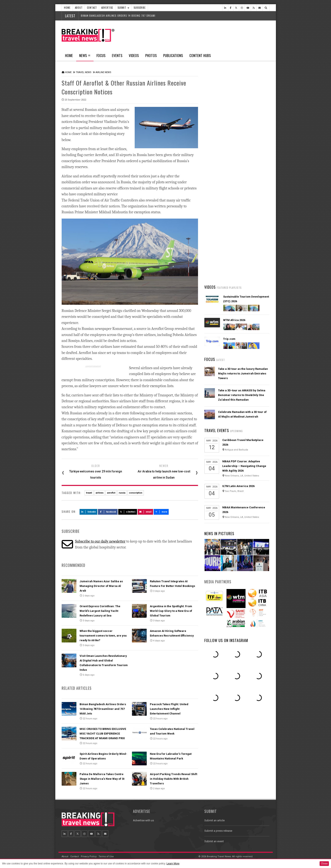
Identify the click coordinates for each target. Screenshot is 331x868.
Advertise (107, 8)
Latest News (220, 159)
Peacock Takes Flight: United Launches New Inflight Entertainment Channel (169, 709)
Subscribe (140, 8)
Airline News (103, 72)
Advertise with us (143, 820)
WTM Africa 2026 (234, 320)
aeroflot (111, 493)
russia (122, 493)
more (161, 512)
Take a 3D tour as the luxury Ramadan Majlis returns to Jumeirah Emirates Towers (243, 373)
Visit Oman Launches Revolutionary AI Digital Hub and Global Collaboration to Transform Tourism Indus (243, 245)
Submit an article (214, 820)
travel (89, 493)
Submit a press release (218, 831)
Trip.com (229, 339)
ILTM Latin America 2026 (238, 486)
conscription (136, 493)
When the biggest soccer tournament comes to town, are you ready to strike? (103, 636)
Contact (92, 8)
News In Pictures (219, 533)
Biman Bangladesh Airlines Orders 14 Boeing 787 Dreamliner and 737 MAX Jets (103, 709)
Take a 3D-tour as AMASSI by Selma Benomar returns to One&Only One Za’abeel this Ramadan (242, 395)
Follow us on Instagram (226, 640)
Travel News (84, 72)
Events (117, 55)
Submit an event (214, 841)
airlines (100, 493)
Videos (134, 55)
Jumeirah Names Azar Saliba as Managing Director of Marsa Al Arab (101, 586)
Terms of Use (106, 856)
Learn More (173, 864)
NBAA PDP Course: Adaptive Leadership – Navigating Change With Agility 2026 (244, 466)
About (79, 8)
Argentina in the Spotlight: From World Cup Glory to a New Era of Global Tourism (171, 611)
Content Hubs (200, 55)
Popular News (253, 159)
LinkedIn (89, 512)
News (85, 57)
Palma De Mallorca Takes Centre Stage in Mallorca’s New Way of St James (102, 779)
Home (67, 8)
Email (145, 512)
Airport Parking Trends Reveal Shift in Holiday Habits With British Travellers (174, 779)
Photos (151, 55)
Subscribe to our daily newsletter (100, 541)
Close (324, 864)
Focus (101, 55)
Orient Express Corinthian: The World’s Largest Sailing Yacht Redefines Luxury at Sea (100, 611)
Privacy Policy (89, 856)
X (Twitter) (128, 512)
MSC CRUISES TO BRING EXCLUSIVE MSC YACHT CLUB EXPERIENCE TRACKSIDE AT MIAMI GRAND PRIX (103, 734)
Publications (173, 55)
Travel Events (217, 430)
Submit (123, 8)
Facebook (108, 512)
